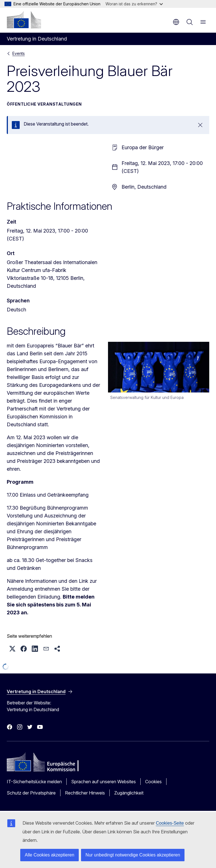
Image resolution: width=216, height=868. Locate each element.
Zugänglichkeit (129, 793)
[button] (12, 649)
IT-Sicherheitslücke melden (34, 782)
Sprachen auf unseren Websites (103, 782)
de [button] (176, 22)
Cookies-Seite (170, 823)
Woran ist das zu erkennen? (134, 4)
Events (19, 53)
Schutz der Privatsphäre (31, 793)
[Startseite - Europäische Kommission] (24, 20)
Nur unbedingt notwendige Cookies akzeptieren (133, 855)
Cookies (153, 782)
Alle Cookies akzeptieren (49, 855)
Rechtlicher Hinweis (85, 793)
